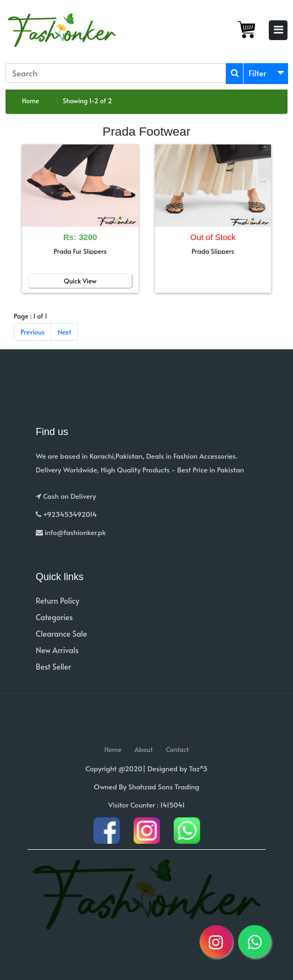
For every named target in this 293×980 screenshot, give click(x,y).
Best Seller (53, 667)
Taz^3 (198, 769)
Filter (258, 73)
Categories (54, 617)
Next (65, 332)
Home (31, 101)
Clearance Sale (61, 634)
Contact (178, 749)
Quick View (80, 281)
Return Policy (57, 601)
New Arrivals (57, 650)
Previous (32, 332)
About (144, 749)
